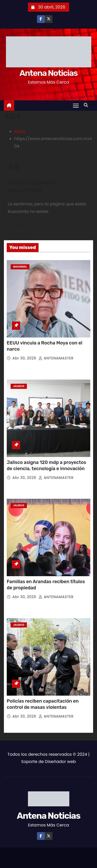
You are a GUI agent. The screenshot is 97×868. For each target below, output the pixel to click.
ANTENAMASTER (56, 358)
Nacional (20, 267)
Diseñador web (60, 762)
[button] (87, 105)
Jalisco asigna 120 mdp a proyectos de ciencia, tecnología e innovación (46, 465)
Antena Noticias (48, 73)
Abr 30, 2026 (25, 358)
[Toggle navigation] (76, 105)
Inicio (20, 131)
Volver (23, 225)
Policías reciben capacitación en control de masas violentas (43, 704)
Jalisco (19, 386)
